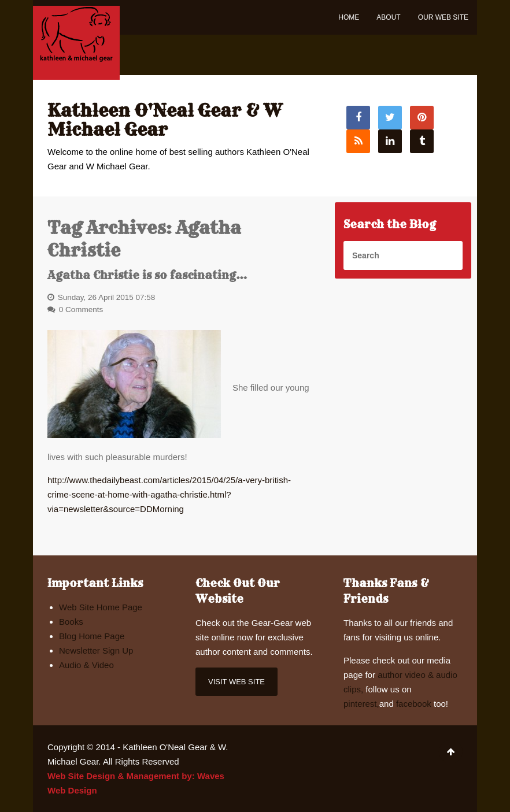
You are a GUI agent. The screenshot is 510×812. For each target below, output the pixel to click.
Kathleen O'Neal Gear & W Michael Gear (165, 120)
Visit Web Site (236, 682)
